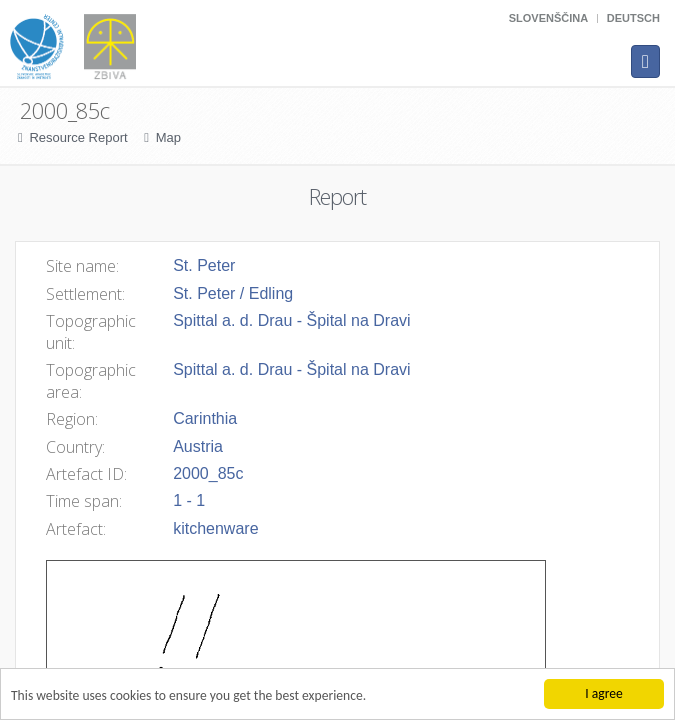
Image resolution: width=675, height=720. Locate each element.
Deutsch (633, 18)
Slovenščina (548, 18)
